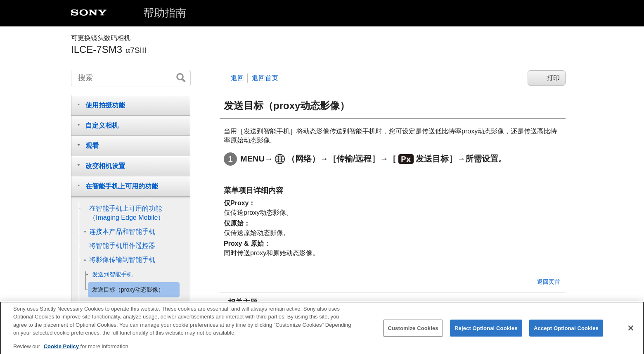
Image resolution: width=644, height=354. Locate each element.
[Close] (631, 332)
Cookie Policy (62, 350)
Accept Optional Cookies (566, 332)
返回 (237, 78)
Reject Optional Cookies (486, 332)
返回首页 (265, 78)
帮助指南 (165, 13)
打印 (553, 78)
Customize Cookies (413, 332)
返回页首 (549, 282)
